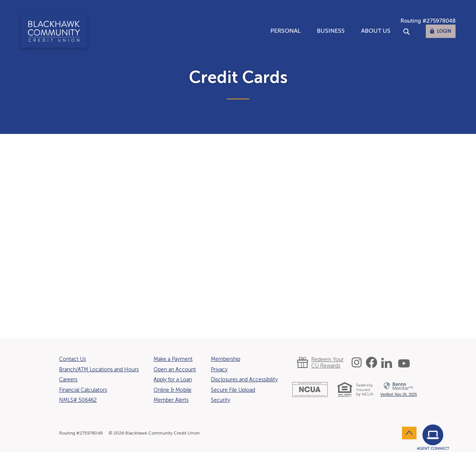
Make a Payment (173, 359)
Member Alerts (171, 400)
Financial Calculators (83, 390)
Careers (68, 380)
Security (221, 400)
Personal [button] (285, 31)
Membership (226, 359)
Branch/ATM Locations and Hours (99, 370)
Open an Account (175, 370)
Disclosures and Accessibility (244, 380)
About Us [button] (376, 31)
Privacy (219, 370)
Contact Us (73, 359)
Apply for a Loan (173, 380)
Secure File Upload (233, 390)
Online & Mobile (173, 390)
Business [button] (331, 31)
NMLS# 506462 (78, 400)
